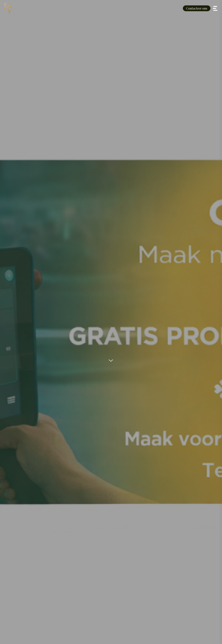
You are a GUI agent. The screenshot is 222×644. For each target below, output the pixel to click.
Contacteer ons (197, 8)
